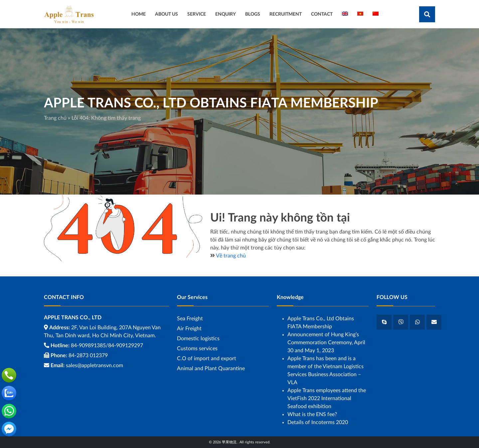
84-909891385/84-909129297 (107, 346)
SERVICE (197, 14)
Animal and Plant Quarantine (211, 369)
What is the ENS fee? (312, 414)
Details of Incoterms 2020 (318, 422)
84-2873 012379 (88, 356)
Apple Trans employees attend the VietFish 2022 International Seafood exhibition (327, 398)
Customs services (197, 349)
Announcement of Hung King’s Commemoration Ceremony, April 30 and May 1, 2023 (326, 343)
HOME (139, 14)
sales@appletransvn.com (94, 366)
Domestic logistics (198, 339)
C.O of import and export (207, 359)
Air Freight (189, 329)
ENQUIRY (226, 14)
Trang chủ (55, 118)
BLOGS (253, 14)
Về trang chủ (231, 256)
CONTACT (322, 14)
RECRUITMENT (286, 14)
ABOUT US (166, 14)
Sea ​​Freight (190, 319)
